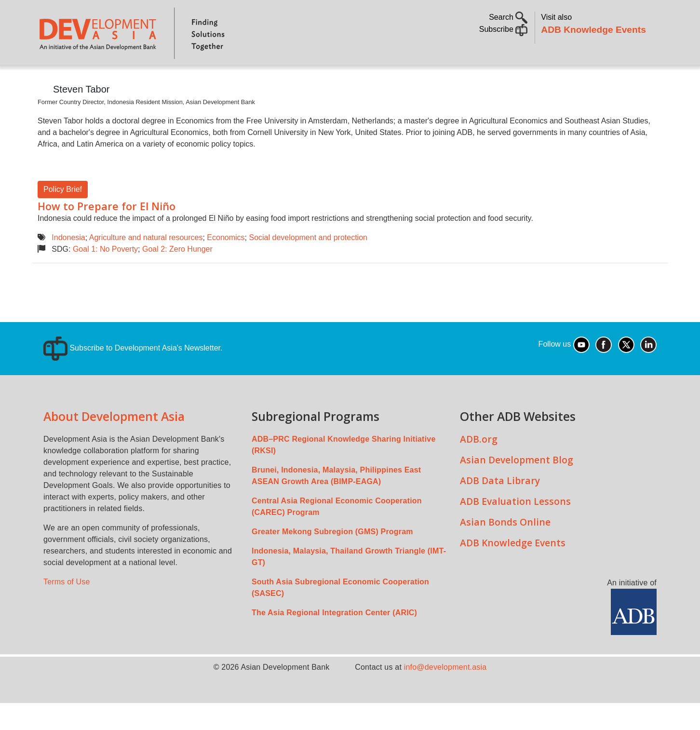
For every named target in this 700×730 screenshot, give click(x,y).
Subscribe (504, 29)
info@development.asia (445, 694)
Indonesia (68, 264)
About (88, 80)
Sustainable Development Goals (296, 80)
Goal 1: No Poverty (105, 276)
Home (52, 80)
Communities (468, 80)
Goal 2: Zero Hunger (177, 276)
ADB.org (479, 466)
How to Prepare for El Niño (107, 233)
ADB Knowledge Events (593, 30)
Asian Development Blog (517, 487)
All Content (404, 80)
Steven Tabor (81, 116)
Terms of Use (67, 609)
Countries (190, 80)
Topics (131, 80)
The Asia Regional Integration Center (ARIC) (334, 640)
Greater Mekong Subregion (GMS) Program (332, 559)
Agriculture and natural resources (146, 264)
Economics (226, 264)
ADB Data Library (500, 507)
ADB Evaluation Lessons (515, 528)
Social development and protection (308, 264)
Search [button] (508, 17)
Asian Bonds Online (505, 549)
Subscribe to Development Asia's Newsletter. (133, 375)
